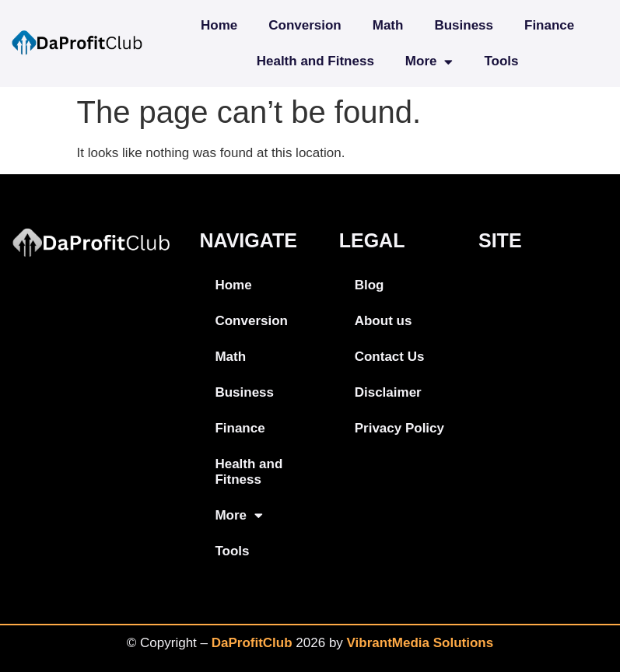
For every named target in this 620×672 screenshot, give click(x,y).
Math (388, 25)
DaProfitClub (252, 643)
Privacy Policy (399, 428)
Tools (501, 61)
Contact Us (390, 357)
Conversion (305, 25)
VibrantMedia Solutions (420, 643)
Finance (549, 25)
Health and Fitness (315, 61)
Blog (370, 285)
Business (464, 25)
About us (384, 321)
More (429, 62)
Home (219, 25)
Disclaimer (388, 392)
